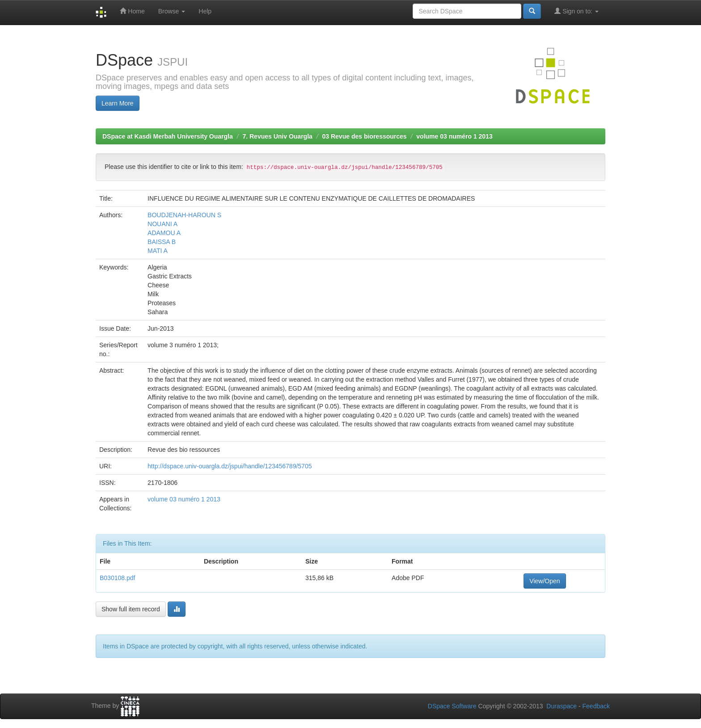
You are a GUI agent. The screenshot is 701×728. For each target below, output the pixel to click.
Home (132, 11)
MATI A (158, 251)
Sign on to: (576, 11)
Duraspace (562, 706)
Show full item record (131, 609)
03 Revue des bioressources (365, 136)
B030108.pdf (117, 578)
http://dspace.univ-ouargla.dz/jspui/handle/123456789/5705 (230, 466)
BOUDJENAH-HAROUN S (184, 215)
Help (205, 11)
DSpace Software (452, 706)
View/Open (545, 581)
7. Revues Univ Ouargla (277, 136)
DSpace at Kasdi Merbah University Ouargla (168, 136)
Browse (172, 11)
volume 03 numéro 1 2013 (454, 136)
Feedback (596, 706)
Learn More (118, 103)
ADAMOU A (164, 233)
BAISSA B (162, 242)
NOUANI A (163, 224)
